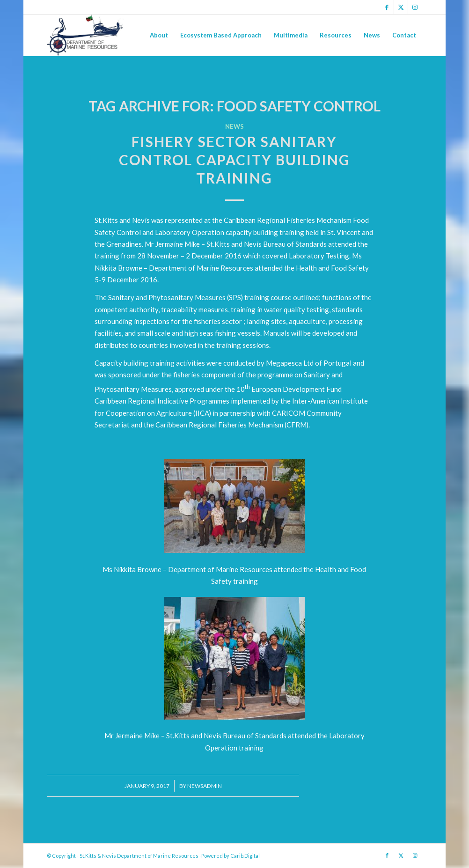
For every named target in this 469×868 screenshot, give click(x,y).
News (234, 126)
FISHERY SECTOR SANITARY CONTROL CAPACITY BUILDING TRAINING (234, 160)
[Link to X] (401, 7)
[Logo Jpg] (85, 35)
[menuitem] (159, 35)
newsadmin (205, 786)
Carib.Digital (245, 856)
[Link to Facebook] (387, 7)
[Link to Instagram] (415, 7)
